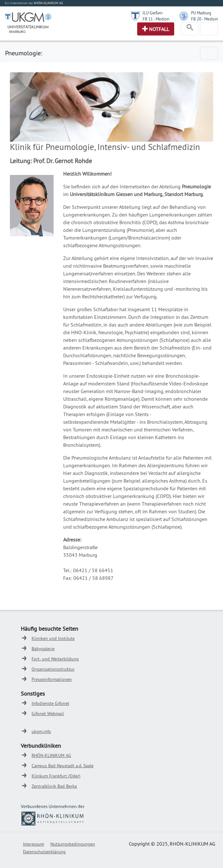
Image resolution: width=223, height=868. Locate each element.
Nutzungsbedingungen (73, 844)
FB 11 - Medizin (156, 19)
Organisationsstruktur (53, 669)
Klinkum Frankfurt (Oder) (56, 776)
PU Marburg (201, 13)
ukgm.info (41, 731)
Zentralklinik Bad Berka (54, 786)
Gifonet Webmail (48, 714)
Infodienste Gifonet (50, 703)
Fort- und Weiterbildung (55, 659)
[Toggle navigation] (190, 29)
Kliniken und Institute (53, 638)
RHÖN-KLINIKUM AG (51, 755)
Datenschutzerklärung (44, 852)
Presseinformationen (52, 679)
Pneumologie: (24, 53)
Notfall (159, 29)
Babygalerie (43, 649)
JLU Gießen (152, 13)
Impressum (33, 844)
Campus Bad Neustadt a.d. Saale (63, 766)
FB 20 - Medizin (204, 19)
